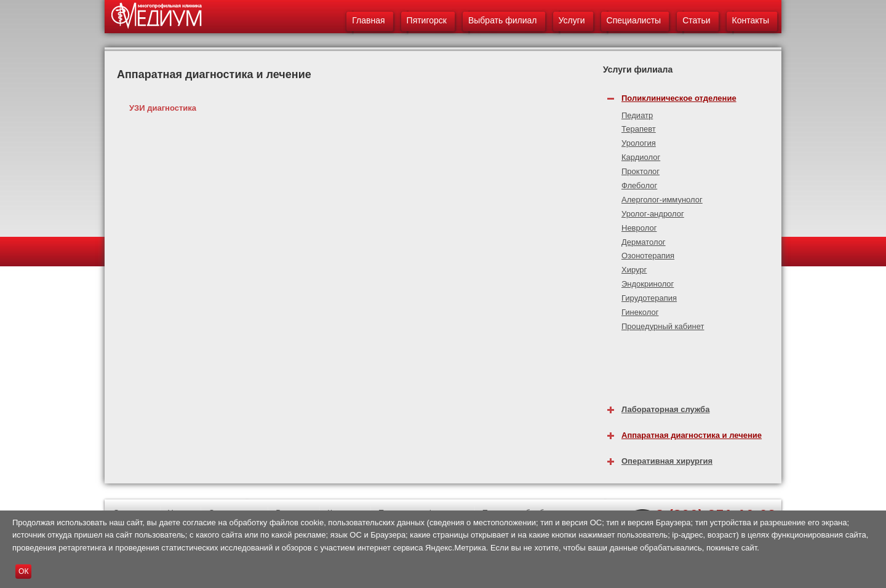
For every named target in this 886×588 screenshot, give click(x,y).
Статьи (696, 20)
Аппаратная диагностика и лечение (692, 435)
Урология (639, 143)
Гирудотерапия (649, 298)
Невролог (639, 228)
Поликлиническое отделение (679, 98)
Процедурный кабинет (663, 326)
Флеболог (639, 185)
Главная (368, 20)
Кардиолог (641, 157)
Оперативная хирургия (667, 461)
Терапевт (639, 129)
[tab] (692, 95)
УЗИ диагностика (163, 108)
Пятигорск (427, 20)
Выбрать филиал (503, 20)
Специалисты (634, 20)
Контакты (751, 20)
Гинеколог (640, 312)
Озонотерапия (648, 256)
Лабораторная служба (665, 409)
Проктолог (641, 171)
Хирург (634, 270)
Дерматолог (644, 242)
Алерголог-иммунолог (662, 200)
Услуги (572, 20)
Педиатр (637, 115)
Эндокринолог (648, 284)
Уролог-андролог (653, 214)
